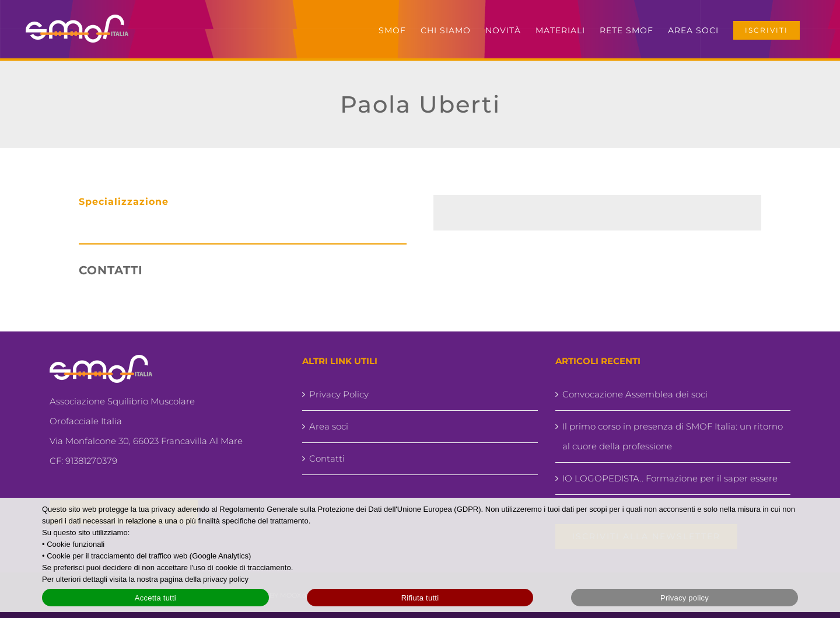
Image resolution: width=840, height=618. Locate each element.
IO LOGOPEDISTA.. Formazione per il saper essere (670, 478)
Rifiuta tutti (420, 598)
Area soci (329, 426)
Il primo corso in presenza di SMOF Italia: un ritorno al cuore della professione (673, 436)
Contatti (327, 458)
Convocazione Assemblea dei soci (635, 394)
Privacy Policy (339, 394)
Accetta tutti (155, 598)
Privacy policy (685, 598)
